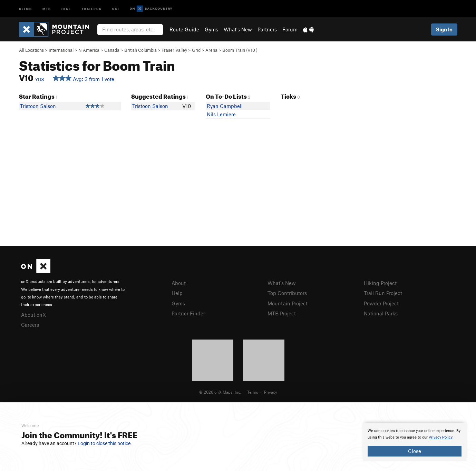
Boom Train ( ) (240, 50)
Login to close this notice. (105, 443)
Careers (30, 325)
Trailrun (92, 8)
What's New (238, 29)
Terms (253, 392)
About (179, 283)
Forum (290, 29)
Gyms (211, 29)
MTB (47, 8)
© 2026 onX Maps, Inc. (220, 392)
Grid (196, 50)
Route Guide (184, 29)
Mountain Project (288, 303)
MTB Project (282, 313)
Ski (116, 8)
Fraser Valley (174, 50)
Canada (112, 50)
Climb (26, 8)
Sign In (444, 29)
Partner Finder (188, 313)
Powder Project (381, 303)
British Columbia (140, 50)
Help (177, 293)
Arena (211, 50)
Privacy (271, 392)
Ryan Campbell (225, 106)
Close (415, 451)
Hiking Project (380, 283)
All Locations (31, 50)
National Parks (381, 313)
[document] (415, 442)
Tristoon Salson (38, 106)
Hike (66, 8)
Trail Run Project (383, 293)
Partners (267, 29)
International (61, 50)
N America (89, 50)
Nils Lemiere (221, 114)
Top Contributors (287, 293)
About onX (33, 315)
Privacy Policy (441, 437)
